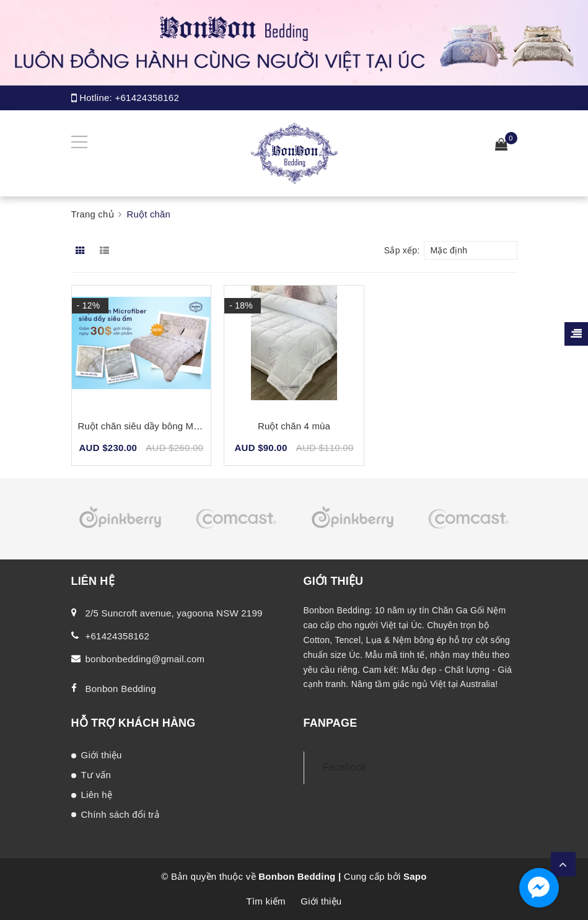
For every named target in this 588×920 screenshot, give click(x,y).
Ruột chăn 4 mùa (294, 426)
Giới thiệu (102, 755)
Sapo (415, 876)
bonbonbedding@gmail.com (145, 659)
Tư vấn (96, 775)
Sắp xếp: (402, 250)
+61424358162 (147, 98)
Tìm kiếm (266, 901)
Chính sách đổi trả (121, 814)
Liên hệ (97, 795)
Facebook (345, 767)
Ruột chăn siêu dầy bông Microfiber (153, 426)
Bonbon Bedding (121, 689)
